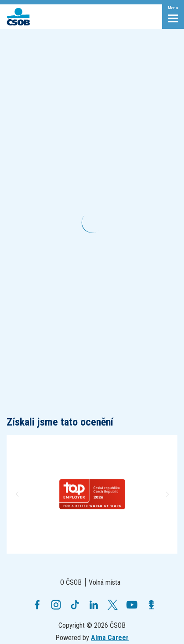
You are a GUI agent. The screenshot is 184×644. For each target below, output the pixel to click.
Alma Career (110, 638)
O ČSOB (71, 582)
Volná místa (105, 582)
